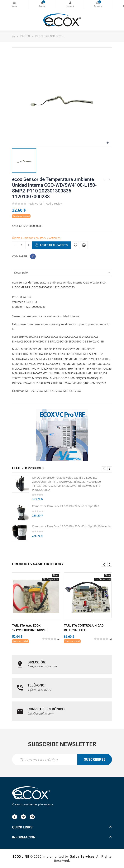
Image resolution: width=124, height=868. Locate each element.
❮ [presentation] (104, 469)
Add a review (54, 204)
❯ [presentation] (110, 469)
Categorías (14, 3)
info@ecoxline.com (40, 713)
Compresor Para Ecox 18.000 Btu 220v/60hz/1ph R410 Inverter (72, 526)
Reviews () (35, 204)
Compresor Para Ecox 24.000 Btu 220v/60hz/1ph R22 (66, 506)
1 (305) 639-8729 (39, 690)
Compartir (33, 256)
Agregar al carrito (51, 245)
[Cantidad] (22, 245)
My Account (70, 3)
